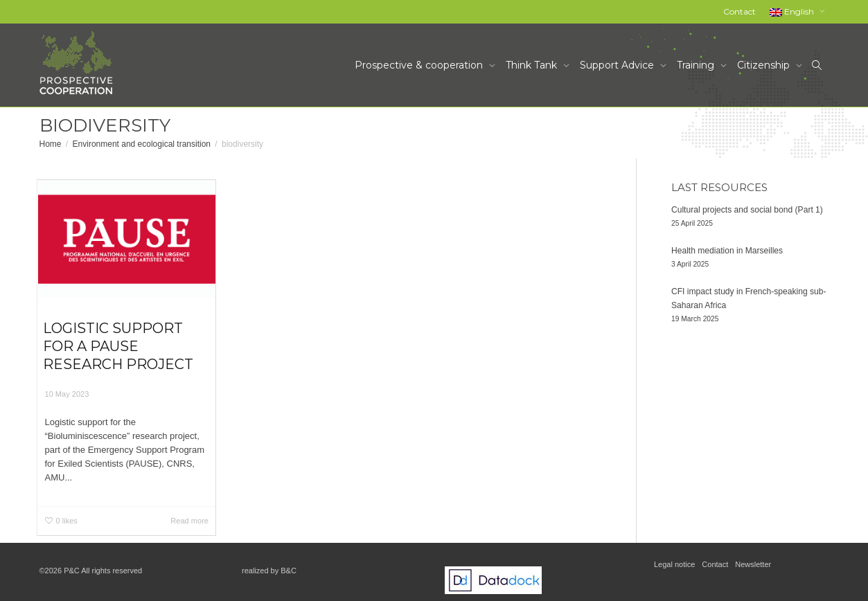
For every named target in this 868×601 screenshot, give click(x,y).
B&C (289, 571)
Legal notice (674, 564)
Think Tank (533, 65)
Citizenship (765, 65)
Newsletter (753, 564)
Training (697, 65)
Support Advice (618, 65)
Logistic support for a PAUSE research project (118, 346)
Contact (739, 11)
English (793, 11)
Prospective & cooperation (420, 65)
